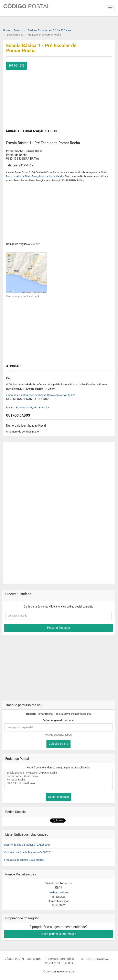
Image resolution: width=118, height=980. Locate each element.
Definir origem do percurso (58, 720)
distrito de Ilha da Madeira (51, 176)
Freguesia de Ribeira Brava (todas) (24, 860)
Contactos (52, 963)
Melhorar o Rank (58, 892)
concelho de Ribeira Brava (25, 176)
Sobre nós (35, 959)
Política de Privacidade (95, 959)
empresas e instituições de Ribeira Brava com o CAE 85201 (41, 395)
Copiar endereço (58, 797)
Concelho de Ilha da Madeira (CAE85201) (28, 852)
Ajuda (69, 963)
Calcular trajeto (58, 744)
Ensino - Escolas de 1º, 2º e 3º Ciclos (28, 407)
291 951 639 (17, 66)
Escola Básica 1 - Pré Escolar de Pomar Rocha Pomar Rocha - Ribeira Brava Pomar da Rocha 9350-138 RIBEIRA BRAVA (58, 780)
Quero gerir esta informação (58, 934)
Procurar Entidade (58, 628)
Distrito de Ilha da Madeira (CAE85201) (27, 845)
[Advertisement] (59, 98)
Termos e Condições (60, 959)
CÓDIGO (27, 6)
